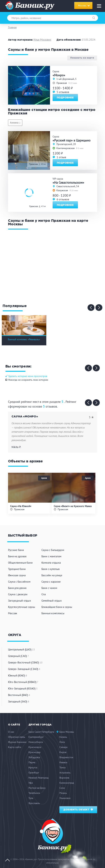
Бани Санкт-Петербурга (41, 732)
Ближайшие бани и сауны (57, 607)
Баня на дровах (17, 556)
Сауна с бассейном (19, 582)
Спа (44, 594)
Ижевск (63, 762)
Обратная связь (17, 737)
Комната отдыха (51, 563)
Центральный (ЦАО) (21, 649)
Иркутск (33, 767)
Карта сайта (15, 747)
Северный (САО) (18, 656)
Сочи (62, 788)
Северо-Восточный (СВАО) (25, 662)
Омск (62, 742)
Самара (63, 747)
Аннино (15, 123)
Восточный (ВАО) (19, 695)
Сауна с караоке (51, 582)
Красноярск (35, 747)
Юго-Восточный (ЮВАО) (23, 682)
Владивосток (66, 757)
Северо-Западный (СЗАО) (24, 669)
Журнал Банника (17, 742)
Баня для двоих (17, 588)
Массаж (13, 613)
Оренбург (34, 773)
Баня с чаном (49, 588)
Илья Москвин (42, 40)
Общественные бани (20, 563)
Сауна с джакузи (18, 594)
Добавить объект (79, 810)
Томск (63, 767)
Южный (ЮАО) (18, 675)
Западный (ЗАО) (19, 701)
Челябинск (34, 793)
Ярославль (34, 803)
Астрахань (65, 773)
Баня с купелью (51, 569)
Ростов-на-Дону (37, 788)
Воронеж (64, 778)
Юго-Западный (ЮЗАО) (23, 688)
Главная (12, 27)
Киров (63, 752)
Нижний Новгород (39, 778)
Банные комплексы (53, 613)
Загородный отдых (19, 601)
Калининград (67, 783)
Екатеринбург (36, 737)
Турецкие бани (17, 569)
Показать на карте (82, 58)
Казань (63, 737)
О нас (11, 732)
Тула (31, 798)
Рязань (63, 793)
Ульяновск (65, 798)
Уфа (31, 783)
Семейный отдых (52, 601)
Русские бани (16, 550)
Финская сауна (17, 575)
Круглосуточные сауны (22, 607)
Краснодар (35, 752)
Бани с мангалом (51, 556)
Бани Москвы (67, 732)
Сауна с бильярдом (53, 550)
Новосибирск (36, 742)
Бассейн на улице (52, 575)
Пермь (32, 762)
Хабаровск (34, 757)
